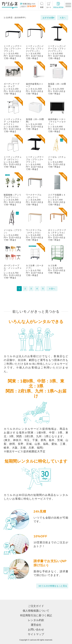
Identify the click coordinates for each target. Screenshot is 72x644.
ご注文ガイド (36, 606)
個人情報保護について (36, 611)
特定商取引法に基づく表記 (36, 615)
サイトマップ (36, 634)
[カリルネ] (10, 5)
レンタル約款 (36, 620)
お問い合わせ (36, 630)
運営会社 (36, 625)
